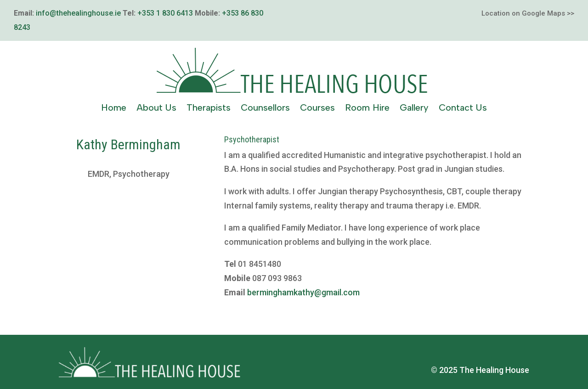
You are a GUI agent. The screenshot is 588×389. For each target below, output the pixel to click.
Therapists (209, 109)
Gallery (414, 109)
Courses (317, 109)
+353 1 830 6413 (165, 13)
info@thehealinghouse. (75, 13)
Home (114, 109)
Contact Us (463, 109)
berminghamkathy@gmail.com (303, 292)
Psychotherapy (141, 174)
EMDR (99, 174)
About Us (156, 109)
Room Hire (367, 109)
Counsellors (265, 109)
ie (118, 13)
